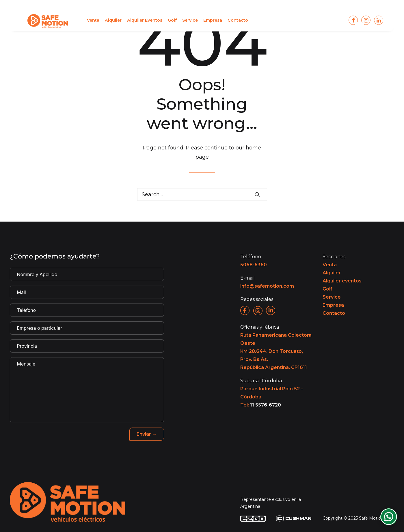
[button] (80, 21)
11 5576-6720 (266, 405)
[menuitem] (80, 21)
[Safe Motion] (41, 21)
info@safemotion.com (267, 286)
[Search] (202, 194)
